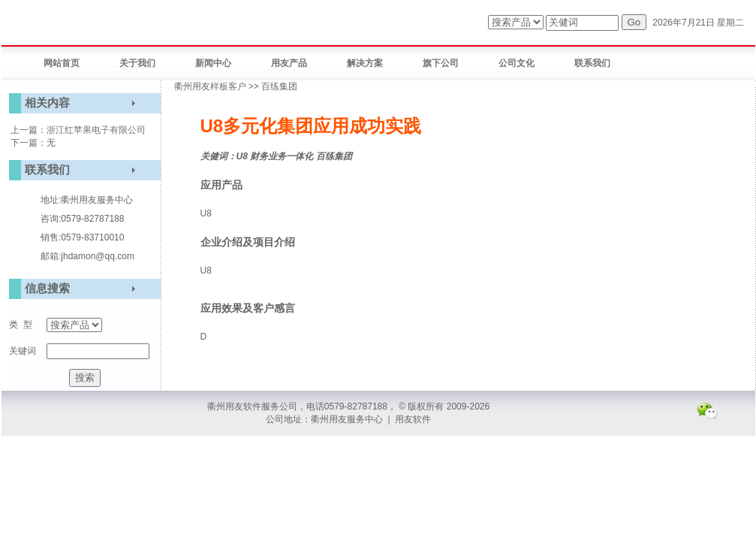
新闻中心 (213, 63)
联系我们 (592, 63)
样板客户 (228, 86)
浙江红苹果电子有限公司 (96, 130)
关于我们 (137, 63)
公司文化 (517, 63)
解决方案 (365, 63)
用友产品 (289, 63)
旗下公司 (441, 63)
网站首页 (62, 63)
